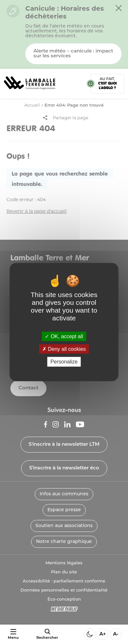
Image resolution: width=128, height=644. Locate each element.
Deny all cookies (64, 349)
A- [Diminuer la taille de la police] (116, 634)
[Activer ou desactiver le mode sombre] (90, 634)
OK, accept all (64, 336)
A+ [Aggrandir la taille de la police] (103, 634)
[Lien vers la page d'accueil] (30, 92)
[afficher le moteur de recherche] (47, 634)
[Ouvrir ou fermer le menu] (13, 634)
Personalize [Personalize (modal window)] (64, 362)
